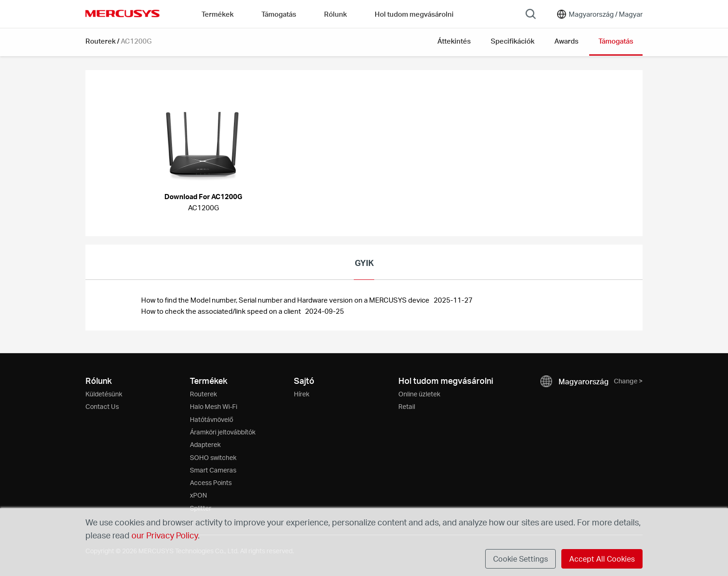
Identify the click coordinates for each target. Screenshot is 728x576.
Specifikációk (513, 41)
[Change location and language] (599, 14)
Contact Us (102, 406)
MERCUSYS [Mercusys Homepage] (123, 13)
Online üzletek (419, 394)
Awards (566, 41)
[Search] (531, 14)
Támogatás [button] (279, 14)
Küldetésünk (104, 394)
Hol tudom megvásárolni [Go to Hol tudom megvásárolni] (414, 14)
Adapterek (205, 444)
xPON (198, 495)
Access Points (211, 482)
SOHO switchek (213, 457)
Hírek (302, 394)
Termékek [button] (218, 14)
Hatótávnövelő (211, 419)
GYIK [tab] (364, 262)
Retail (407, 406)
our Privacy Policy (165, 535)
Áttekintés (454, 41)
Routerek (101, 41)
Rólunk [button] (335, 14)
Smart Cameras (213, 470)
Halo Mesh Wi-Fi (214, 406)
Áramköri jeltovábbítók (223, 432)
